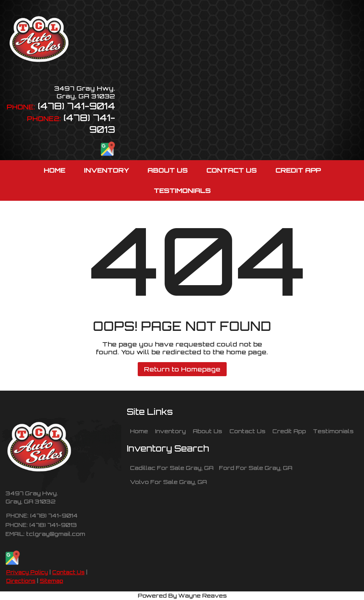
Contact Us (68, 572)
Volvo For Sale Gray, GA (168, 482)
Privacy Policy (27, 572)
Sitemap (51, 581)
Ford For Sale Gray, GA (256, 468)
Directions (21, 581)
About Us (207, 431)
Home (139, 431)
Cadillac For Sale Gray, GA (172, 468)
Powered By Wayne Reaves (182, 595)
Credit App (289, 431)
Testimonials (333, 431)
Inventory (170, 431)
